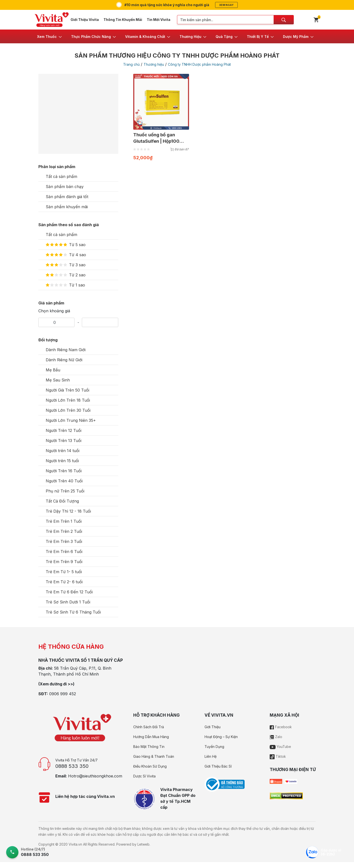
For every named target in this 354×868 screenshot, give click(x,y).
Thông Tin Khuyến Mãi (123, 20)
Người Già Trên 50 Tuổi (67, 390)
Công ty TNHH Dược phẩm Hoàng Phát (199, 64)
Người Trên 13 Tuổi (64, 441)
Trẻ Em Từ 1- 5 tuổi (64, 572)
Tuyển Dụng (214, 747)
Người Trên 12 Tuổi (64, 430)
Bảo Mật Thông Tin (149, 747)
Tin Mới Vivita (159, 20)
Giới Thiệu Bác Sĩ (218, 766)
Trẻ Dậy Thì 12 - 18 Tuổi (68, 511)
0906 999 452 (63, 694)
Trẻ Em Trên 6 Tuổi (64, 552)
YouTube (280, 747)
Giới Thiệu (213, 727)
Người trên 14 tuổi (63, 451)
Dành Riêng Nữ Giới (64, 360)
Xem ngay (226, 5)
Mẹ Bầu (53, 370)
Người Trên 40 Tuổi (64, 481)
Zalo (276, 737)
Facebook (281, 727)
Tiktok (278, 756)
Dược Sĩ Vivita (144, 776)
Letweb (143, 844)
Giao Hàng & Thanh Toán (154, 756)
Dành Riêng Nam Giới (66, 350)
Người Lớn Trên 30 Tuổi (68, 410)
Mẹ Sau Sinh (58, 380)
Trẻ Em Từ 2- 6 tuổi (64, 582)
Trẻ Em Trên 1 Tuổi (64, 521)
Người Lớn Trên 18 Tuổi (68, 400)
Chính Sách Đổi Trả (149, 727)
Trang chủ (131, 64)
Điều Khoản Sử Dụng (150, 766)
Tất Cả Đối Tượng (62, 501)
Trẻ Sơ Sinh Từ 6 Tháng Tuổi (73, 612)
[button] (50, 36)
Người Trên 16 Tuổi (64, 471)
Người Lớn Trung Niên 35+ (71, 420)
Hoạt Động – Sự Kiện (221, 737)
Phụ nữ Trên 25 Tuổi (65, 491)
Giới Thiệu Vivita (85, 20)
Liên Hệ (211, 756)
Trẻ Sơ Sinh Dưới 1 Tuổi (68, 602)
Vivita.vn (75, 844)
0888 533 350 (72, 766)
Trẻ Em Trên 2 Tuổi (64, 531)
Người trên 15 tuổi (62, 461)
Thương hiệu (154, 64)
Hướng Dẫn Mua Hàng (151, 737)
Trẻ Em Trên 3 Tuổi (64, 541)
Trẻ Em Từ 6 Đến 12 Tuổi (69, 592)
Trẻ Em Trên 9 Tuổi (64, 562)
